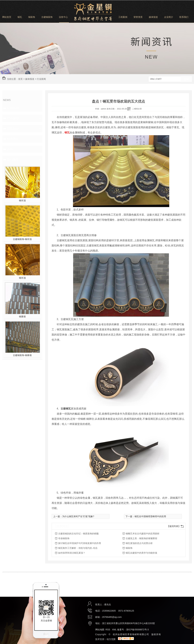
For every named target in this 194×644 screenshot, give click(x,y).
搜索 (186, 79)
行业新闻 (41, 79)
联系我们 (184, 17)
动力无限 (111, 639)
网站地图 (100, 630)
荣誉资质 (138, 17)
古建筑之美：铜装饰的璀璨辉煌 (141, 538)
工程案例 (123, 17)
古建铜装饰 (47, 17)
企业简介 (169, 17)
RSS (108, 630)
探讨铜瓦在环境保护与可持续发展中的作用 (80, 543)
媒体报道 (153, 17)
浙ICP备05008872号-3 (137, 630)
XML (115, 630)
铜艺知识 (13, 129)
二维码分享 (137, 109)
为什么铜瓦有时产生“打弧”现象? (78, 516)
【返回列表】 (174, 526)
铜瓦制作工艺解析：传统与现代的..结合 (78, 548)
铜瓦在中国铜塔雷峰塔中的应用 (150, 516)
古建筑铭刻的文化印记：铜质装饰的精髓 (78, 534)
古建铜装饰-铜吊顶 (22, 239)
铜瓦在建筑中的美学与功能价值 (141, 553)
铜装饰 (32, 17)
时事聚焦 (13, 139)
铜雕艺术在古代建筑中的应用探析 (143, 534)
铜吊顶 (22, 200)
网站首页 (7, 17)
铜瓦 (20, 17)
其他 (10, 149)
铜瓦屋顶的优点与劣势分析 (139, 543)
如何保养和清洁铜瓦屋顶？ (72, 553)
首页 (20, 79)
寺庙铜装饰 (64, 538)
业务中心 (63, 17)
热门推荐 (13, 159)
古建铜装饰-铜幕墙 (22, 355)
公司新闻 (13, 108)
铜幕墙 (22, 317)
